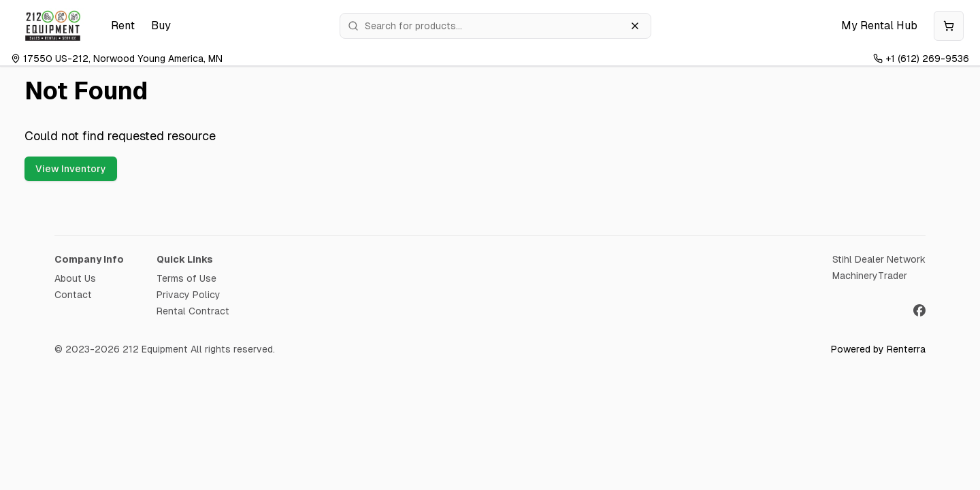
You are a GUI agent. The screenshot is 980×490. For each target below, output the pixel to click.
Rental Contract (193, 311)
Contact (73, 295)
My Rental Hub (879, 26)
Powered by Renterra (878, 349)
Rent (123, 26)
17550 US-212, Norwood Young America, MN (117, 59)
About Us (75, 278)
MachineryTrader (870, 276)
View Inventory (71, 169)
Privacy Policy (189, 295)
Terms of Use (186, 278)
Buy (161, 26)
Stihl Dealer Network (879, 259)
